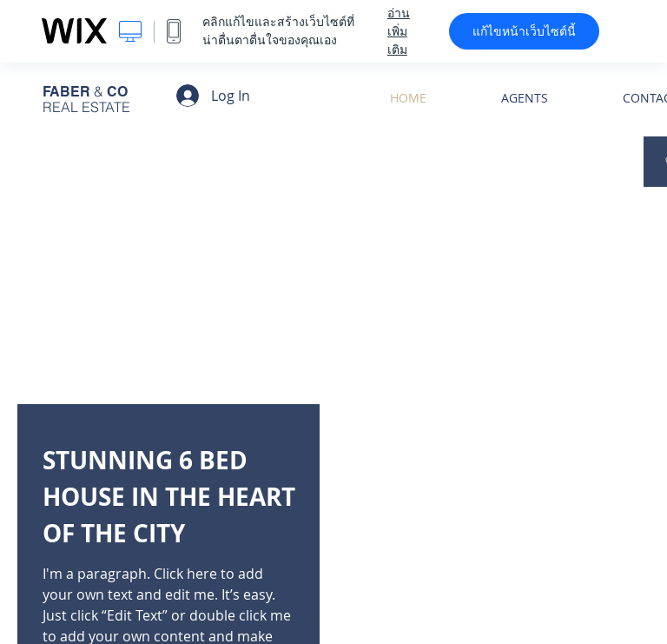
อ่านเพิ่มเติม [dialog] (399, 31)
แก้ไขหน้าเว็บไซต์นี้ (524, 31)
